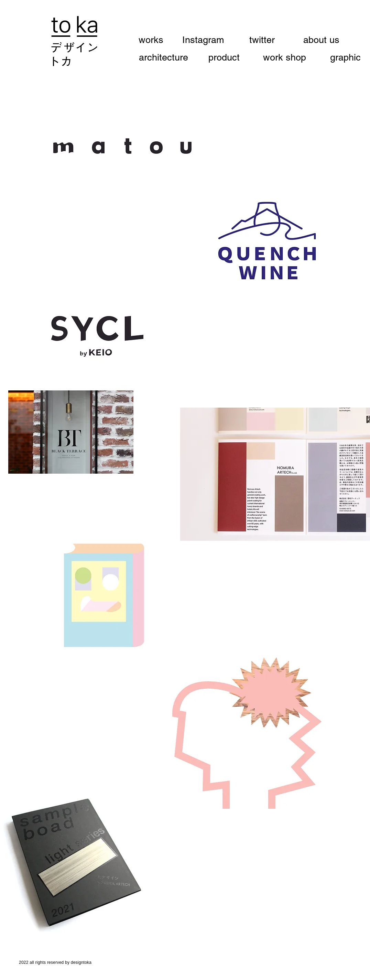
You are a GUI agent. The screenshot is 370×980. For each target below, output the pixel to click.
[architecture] (163, 57)
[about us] (321, 40)
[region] (122, 146)
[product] (224, 57)
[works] (155, 40)
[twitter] (262, 40)
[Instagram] (203, 40)
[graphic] (345, 57)
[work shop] (284, 57)
